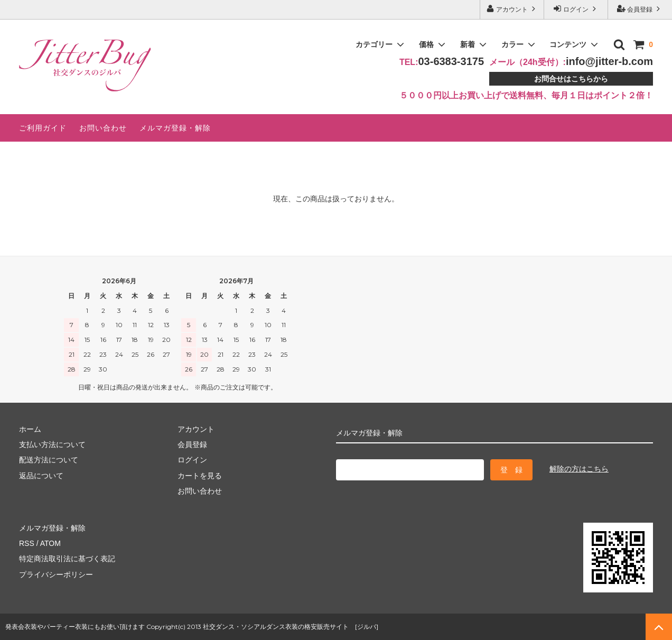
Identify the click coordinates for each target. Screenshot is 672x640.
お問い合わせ (103, 128)
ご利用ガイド (43, 128)
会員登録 (640, 9)
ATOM (50, 543)
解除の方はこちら (579, 469)
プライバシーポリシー (56, 574)
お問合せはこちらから (571, 79)
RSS (27, 543)
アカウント (512, 9)
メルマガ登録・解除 (175, 128)
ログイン (576, 9)
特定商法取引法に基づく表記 (67, 559)
